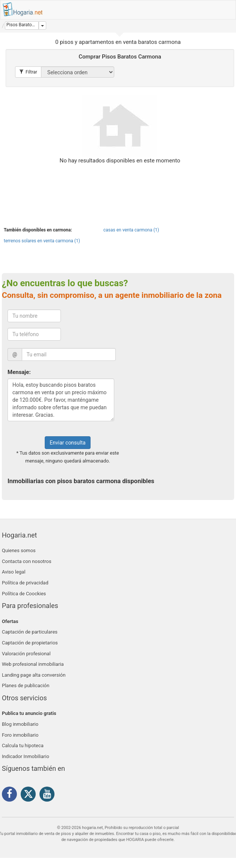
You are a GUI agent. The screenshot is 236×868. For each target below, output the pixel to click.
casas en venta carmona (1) (131, 230)
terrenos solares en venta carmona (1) (42, 241)
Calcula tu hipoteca (23, 746)
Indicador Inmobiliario (26, 756)
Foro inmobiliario (20, 735)
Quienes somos (19, 550)
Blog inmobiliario (20, 724)
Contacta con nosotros (27, 561)
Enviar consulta (67, 443)
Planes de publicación (26, 686)
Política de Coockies (24, 594)
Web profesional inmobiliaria (33, 664)
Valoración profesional (26, 654)
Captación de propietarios (30, 643)
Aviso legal (14, 572)
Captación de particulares (30, 632)
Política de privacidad (25, 583)
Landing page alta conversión (34, 675)
